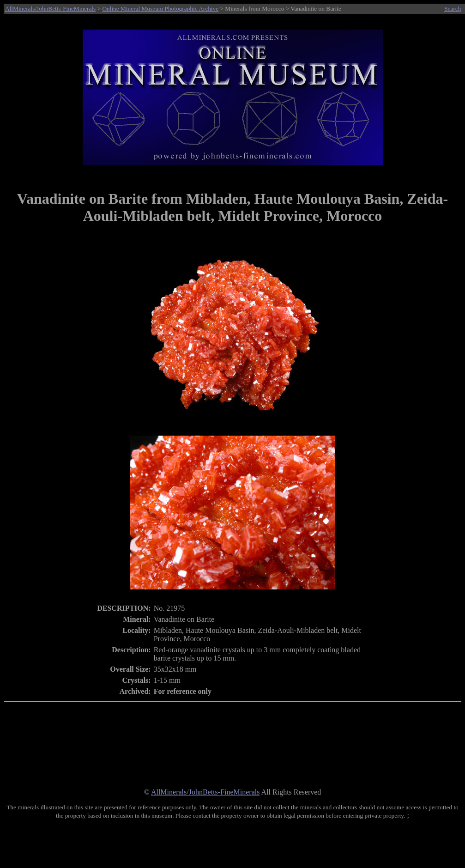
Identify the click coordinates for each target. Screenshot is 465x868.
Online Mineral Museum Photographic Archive (160, 9)
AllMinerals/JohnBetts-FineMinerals (50, 9)
